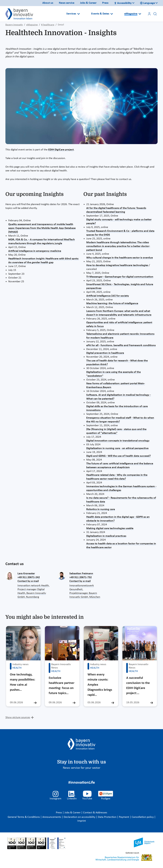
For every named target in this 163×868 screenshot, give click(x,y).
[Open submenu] (79, 14)
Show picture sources (18, 717)
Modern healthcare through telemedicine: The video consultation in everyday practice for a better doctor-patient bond (118, 246)
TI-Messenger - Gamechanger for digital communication (120, 277)
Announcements (52, 817)
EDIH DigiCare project (61, 150)
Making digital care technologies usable (110, 528)
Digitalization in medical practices (106, 536)
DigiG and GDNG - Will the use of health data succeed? (119, 456)
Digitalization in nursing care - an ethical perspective (117, 448)
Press (105, 3)
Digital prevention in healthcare (105, 353)
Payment (124, 817)
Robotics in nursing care (101, 509)
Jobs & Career (88, 3)
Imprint (82, 821)
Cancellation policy (143, 817)
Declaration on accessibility (80, 817)
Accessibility (123, 3)
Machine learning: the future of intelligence (112, 303)
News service (67, 3)
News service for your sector (82, 768)
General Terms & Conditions (24, 817)
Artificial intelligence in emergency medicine (35, 251)
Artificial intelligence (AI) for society (108, 296)
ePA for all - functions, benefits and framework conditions (121, 345)
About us (48, 3)
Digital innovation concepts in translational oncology (118, 441)
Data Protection (107, 817)
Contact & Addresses (95, 813)
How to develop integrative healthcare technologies (117, 265)
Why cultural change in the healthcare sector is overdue (120, 258)
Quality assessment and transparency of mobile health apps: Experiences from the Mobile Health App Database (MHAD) (42, 228)
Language (147, 3)
